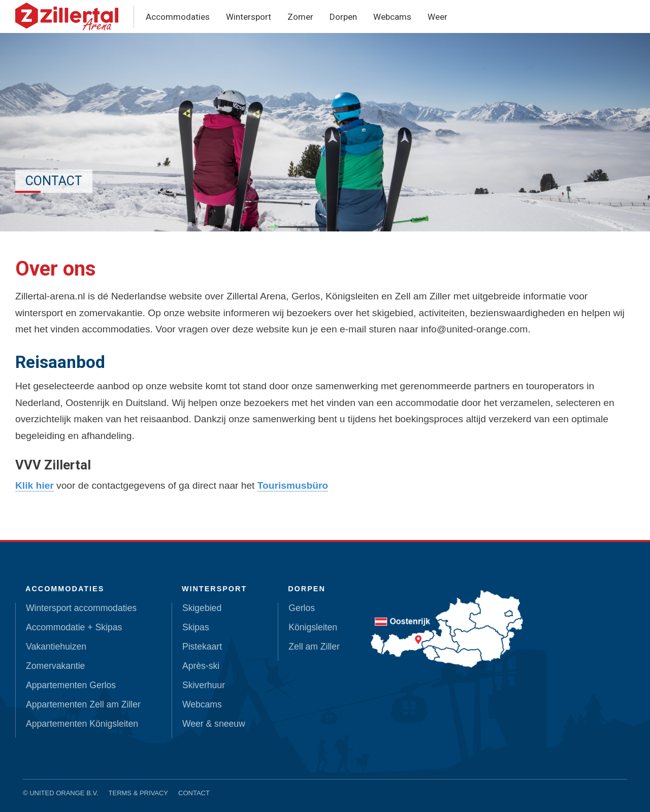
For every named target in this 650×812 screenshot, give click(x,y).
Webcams (392, 17)
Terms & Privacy (139, 793)
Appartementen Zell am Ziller (83, 704)
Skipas (196, 627)
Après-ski (201, 666)
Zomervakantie (55, 666)
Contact (194, 793)
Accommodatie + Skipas (74, 627)
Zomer (300, 17)
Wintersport (249, 17)
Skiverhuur (204, 685)
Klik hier (35, 485)
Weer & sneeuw (214, 724)
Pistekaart (202, 647)
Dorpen (343, 17)
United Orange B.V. (64, 793)
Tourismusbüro (293, 485)
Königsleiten (313, 627)
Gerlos (302, 608)
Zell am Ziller (314, 647)
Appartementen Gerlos (71, 685)
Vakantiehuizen (56, 647)
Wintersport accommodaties (81, 608)
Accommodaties (178, 17)
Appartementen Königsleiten (82, 724)
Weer (437, 17)
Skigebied (202, 608)
